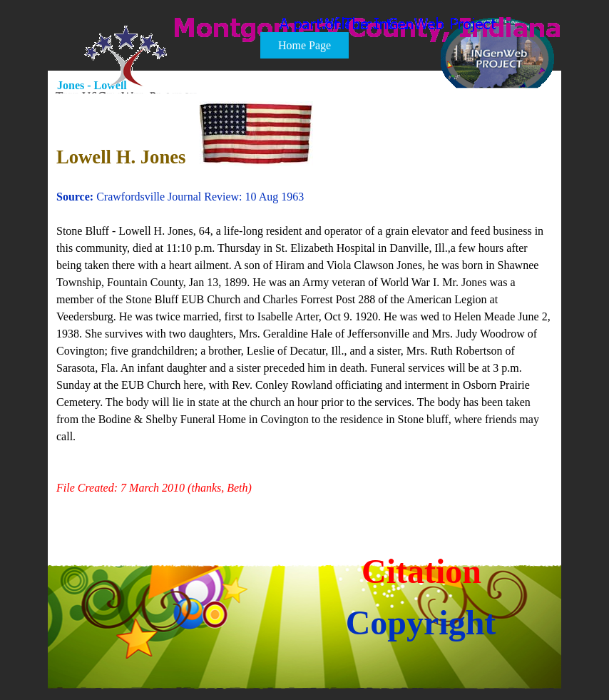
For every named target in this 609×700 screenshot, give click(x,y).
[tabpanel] (305, 308)
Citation (421, 571)
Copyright (421, 623)
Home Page (304, 45)
